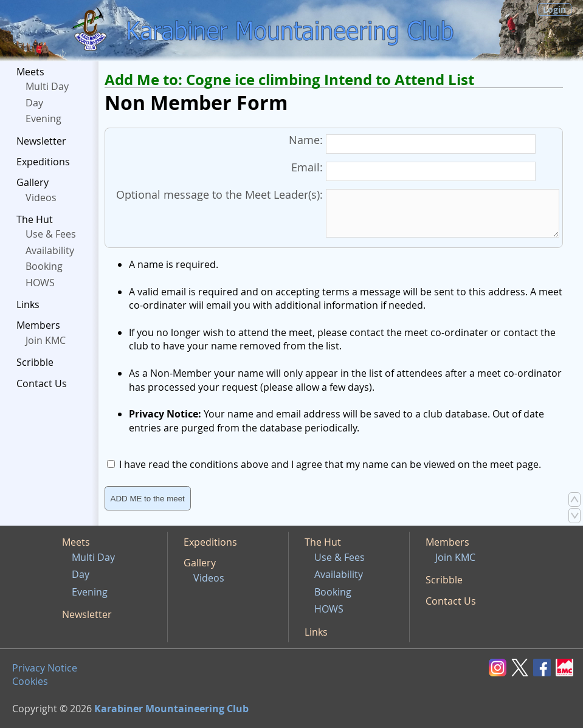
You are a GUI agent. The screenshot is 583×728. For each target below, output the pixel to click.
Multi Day (47, 86)
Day (34, 103)
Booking (44, 266)
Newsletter (41, 141)
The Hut (35, 219)
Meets (30, 72)
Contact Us (42, 383)
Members (38, 325)
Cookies (30, 681)
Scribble (35, 362)
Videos (41, 197)
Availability (50, 250)
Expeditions (43, 162)
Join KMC (46, 340)
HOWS (40, 283)
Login (554, 9)
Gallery (33, 182)
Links (28, 304)
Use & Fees (51, 234)
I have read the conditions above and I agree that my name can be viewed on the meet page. (330, 464)
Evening (43, 118)
